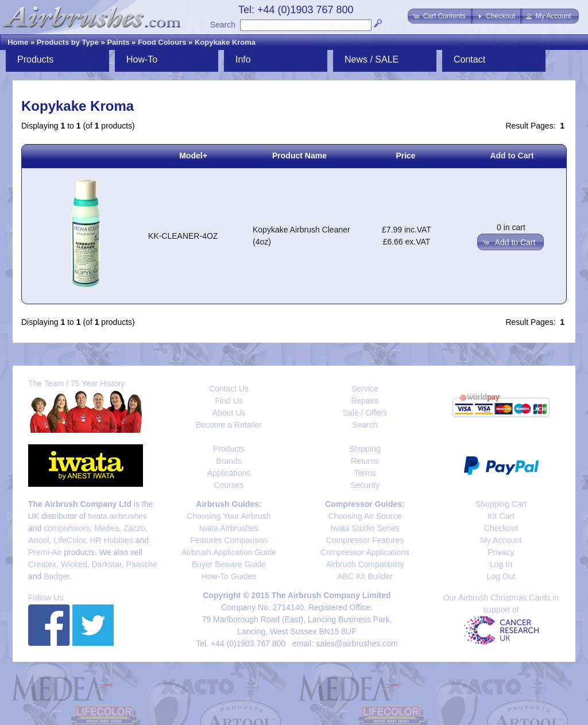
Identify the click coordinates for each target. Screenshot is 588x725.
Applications (229, 473)
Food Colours (162, 42)
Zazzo (134, 528)
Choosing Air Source (365, 516)
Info (243, 59)
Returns (365, 461)
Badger (56, 576)
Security (365, 485)
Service (365, 389)
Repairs (365, 401)
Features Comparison (229, 540)
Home (18, 42)
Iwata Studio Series (365, 528)
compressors (67, 528)
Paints (118, 42)
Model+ (193, 156)
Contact (469, 59)
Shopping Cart (501, 504)
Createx (42, 564)
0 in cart (511, 227)
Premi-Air (45, 552)
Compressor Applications (365, 552)
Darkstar (107, 564)
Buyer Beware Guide (229, 564)
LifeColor (69, 540)
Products (35, 59)
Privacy (501, 552)
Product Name (299, 156)
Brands (229, 461)
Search (223, 25)
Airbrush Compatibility (365, 564)
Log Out (501, 576)
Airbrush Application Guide (229, 552)
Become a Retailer (229, 425)
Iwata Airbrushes (229, 528)
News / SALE (372, 59)
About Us (229, 413)
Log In (501, 564)
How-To (142, 59)
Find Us (229, 401)
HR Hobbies (111, 540)
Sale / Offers (365, 413)
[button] (440, 16)
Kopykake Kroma (225, 42)
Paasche (141, 564)
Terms (365, 473)
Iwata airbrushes (117, 516)
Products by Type (68, 42)
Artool (39, 540)
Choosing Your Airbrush (229, 516)
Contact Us (229, 389)
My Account (501, 540)
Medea (107, 528)
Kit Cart (501, 516)
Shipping (365, 449)
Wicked (74, 564)
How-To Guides (229, 576)
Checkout (501, 528)
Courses (229, 485)
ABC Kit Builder (365, 576)
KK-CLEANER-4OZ (183, 236)
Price (405, 156)
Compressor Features (365, 540)
